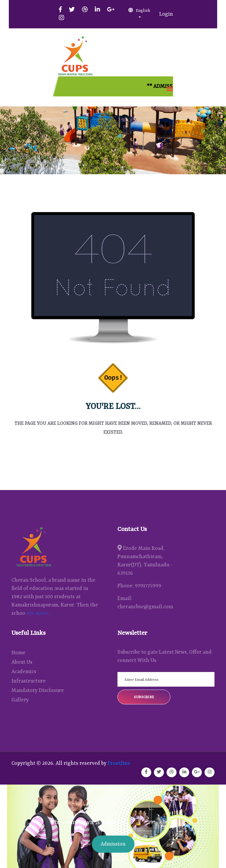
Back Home (113, 454)
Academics (24, 672)
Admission (113, 844)
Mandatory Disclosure (38, 691)
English (139, 10)
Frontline (119, 763)
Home (18, 653)
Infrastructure (29, 681)
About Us (22, 662)
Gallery (20, 700)
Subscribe (144, 697)
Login (166, 14)
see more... (39, 613)
